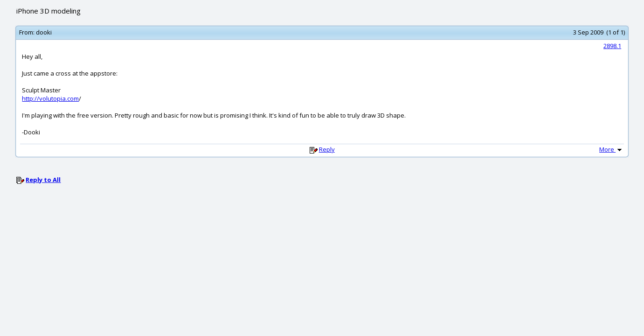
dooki (44, 32)
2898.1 (612, 46)
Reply (327, 149)
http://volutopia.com (50, 98)
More (611, 149)
